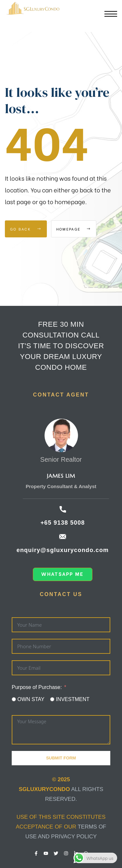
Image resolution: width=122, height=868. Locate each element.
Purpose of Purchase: (37, 687)
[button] (62, 574)
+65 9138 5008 (62, 523)
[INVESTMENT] (52, 699)
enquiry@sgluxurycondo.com (63, 550)
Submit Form (61, 758)
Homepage (74, 229)
